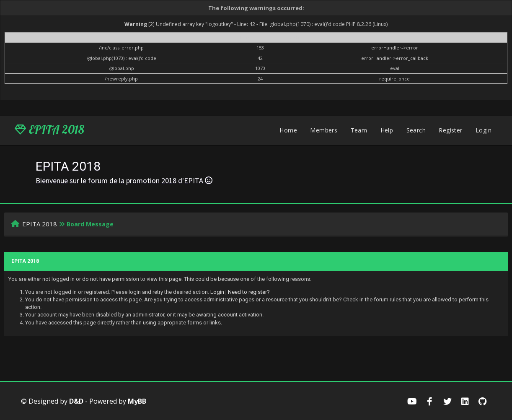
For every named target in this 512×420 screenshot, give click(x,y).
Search (416, 130)
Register (450, 130)
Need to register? (249, 292)
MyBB (137, 401)
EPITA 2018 (49, 130)
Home (288, 130)
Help (387, 130)
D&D (76, 401)
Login (484, 130)
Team (359, 130)
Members (324, 130)
